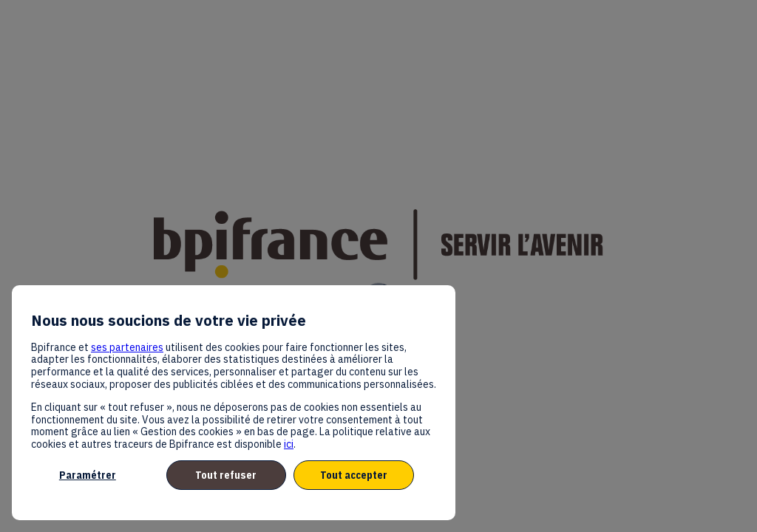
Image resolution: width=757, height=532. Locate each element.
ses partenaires (127, 347)
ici (289, 444)
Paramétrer (88, 475)
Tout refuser (226, 475)
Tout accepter (354, 475)
